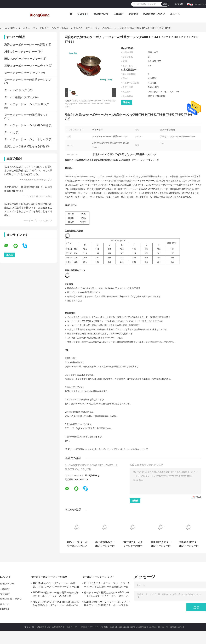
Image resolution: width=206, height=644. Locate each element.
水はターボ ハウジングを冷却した (110, 449)
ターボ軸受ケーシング (137, 449)
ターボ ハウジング (16, 90)
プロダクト (83, 14)
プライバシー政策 (33, 627)
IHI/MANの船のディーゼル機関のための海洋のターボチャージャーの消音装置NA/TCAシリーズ (56, 595)
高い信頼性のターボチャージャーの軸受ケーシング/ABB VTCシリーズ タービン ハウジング (105, 544)
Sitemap (4, 609)
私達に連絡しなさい (154, 14)
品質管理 (133, 14)
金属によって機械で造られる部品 (25, 146)
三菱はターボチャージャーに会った (26, 66)
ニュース (175, 14)
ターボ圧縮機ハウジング (19, 97)
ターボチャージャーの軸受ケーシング (38, 28)
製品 (13, 28)
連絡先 (126, 102)
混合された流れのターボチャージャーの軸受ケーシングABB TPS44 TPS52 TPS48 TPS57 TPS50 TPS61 (90, 104)
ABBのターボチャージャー (21, 52)
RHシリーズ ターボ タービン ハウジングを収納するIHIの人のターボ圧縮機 (77, 544)
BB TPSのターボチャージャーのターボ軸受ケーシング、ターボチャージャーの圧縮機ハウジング (133, 544)
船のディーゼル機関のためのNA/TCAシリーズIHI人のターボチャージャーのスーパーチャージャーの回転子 (107, 595)
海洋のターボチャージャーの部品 (25, 45)
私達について (101, 14)
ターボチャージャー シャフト (22, 73)
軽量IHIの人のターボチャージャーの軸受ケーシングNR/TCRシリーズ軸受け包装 (161, 544)
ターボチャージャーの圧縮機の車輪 (26, 125)
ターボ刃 (10, 132)
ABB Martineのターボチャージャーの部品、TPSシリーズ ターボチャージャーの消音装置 (56, 585)
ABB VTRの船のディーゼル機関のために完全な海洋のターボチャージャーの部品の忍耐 (56, 604)
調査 (165, 4)
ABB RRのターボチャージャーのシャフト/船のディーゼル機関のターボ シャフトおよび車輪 (107, 604)
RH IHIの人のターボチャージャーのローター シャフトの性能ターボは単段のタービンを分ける (107, 585)
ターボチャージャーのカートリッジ (26, 139)
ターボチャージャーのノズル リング (27, 104)
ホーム (4, 28)
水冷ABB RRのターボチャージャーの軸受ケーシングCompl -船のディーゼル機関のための (189, 544)
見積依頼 (179, 4)
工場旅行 (119, 14)
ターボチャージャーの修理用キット (26, 115)
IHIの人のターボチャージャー (22, 59)
